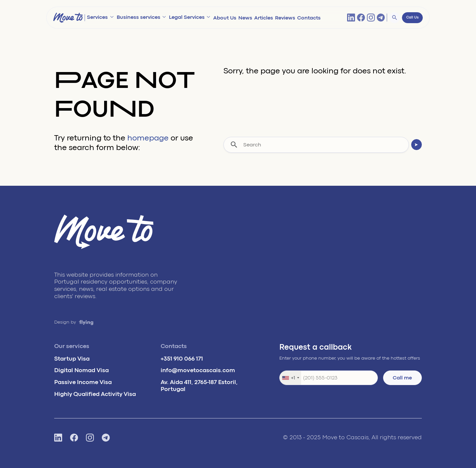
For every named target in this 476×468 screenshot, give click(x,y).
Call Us (412, 18)
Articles (264, 18)
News (245, 18)
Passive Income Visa (83, 382)
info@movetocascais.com (198, 370)
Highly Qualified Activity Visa (95, 394)
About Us (225, 18)
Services (97, 17)
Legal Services (187, 17)
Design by (74, 322)
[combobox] (290, 378)
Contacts (309, 18)
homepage (148, 138)
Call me (402, 378)
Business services (139, 17)
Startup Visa (72, 359)
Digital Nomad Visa (81, 370)
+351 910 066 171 (182, 359)
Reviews (285, 18)
